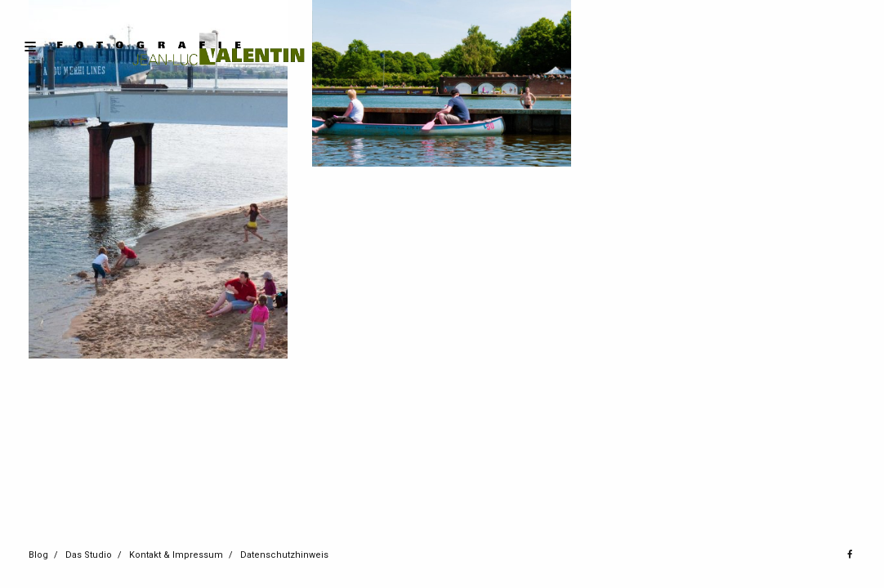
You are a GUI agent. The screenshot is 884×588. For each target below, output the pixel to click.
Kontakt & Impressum (176, 555)
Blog (38, 555)
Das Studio (89, 555)
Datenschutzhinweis (284, 555)
